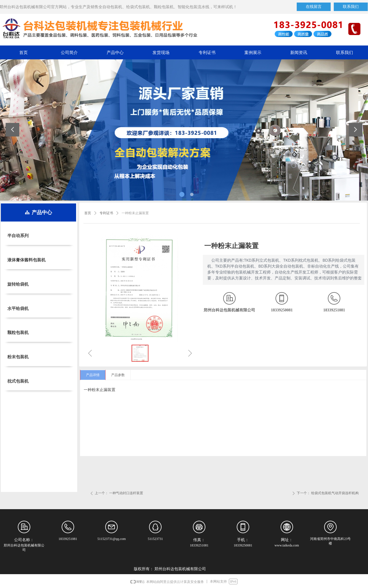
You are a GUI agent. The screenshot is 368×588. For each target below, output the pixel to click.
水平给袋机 (18, 309)
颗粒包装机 (18, 333)
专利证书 (106, 213)
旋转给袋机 (18, 284)
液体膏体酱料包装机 (26, 260)
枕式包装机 (18, 381)
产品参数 (118, 375)
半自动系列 (18, 236)
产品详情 (93, 375)
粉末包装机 (18, 357)
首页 (88, 213)
